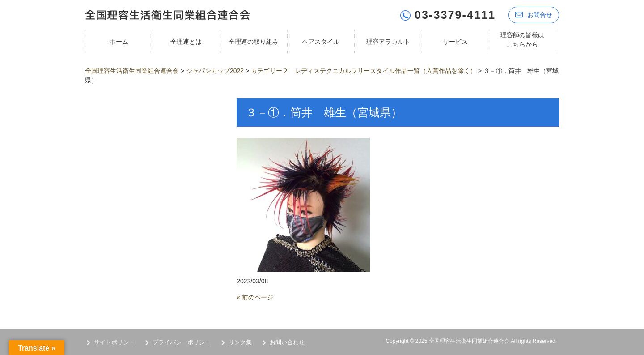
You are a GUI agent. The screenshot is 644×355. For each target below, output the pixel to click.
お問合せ (534, 15)
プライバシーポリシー (182, 342)
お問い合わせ (287, 342)
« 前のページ (255, 297)
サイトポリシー (114, 342)
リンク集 (240, 342)
